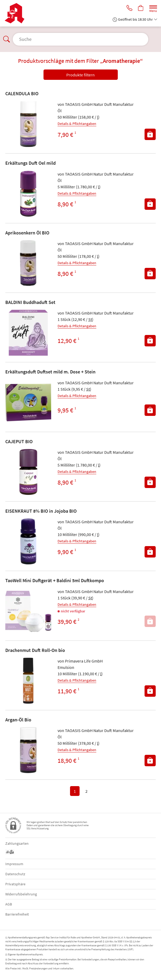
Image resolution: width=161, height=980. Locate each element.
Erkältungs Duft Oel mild (31, 163)
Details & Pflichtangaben (77, 124)
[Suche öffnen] (80, 39)
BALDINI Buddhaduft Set (30, 302)
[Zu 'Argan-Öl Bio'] (28, 750)
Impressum (14, 864)
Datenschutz (15, 874)
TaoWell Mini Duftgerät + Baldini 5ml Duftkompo (55, 580)
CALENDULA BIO (22, 93)
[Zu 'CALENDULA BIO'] (28, 124)
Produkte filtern (80, 75)
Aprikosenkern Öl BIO (27, 233)
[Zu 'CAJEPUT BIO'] (28, 472)
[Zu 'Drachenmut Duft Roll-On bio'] (28, 681)
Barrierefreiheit (17, 914)
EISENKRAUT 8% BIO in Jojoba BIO (41, 511)
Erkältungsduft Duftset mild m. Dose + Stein (50, 372)
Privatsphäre (15, 884)
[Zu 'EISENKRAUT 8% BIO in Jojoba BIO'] (28, 541)
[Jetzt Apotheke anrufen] (129, 8)
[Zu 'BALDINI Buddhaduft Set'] (28, 333)
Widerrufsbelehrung (21, 894)
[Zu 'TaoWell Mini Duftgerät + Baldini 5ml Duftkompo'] (28, 611)
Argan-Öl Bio (18, 720)
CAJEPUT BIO (19, 441)
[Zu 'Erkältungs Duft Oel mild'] (28, 194)
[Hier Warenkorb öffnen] (141, 8)
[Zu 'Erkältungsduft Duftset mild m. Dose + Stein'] (28, 402)
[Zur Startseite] (17, 13)
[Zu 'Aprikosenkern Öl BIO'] (28, 263)
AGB (9, 904)
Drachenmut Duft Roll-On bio (35, 650)
